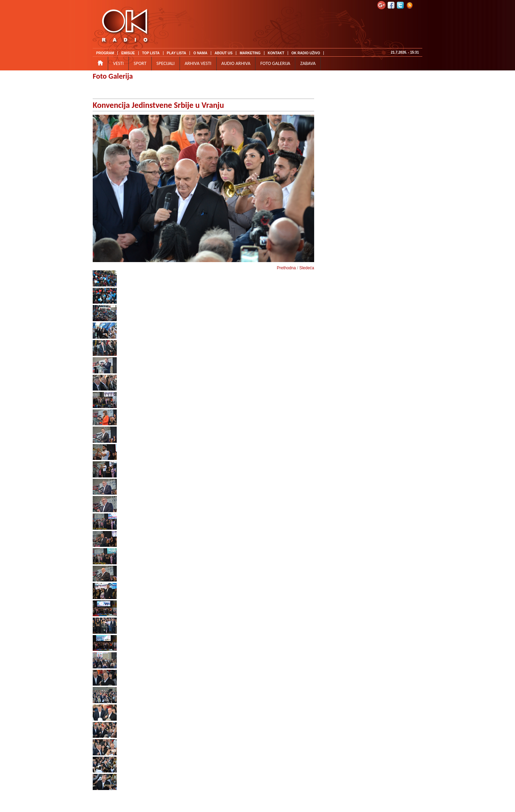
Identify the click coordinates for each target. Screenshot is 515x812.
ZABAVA (308, 63)
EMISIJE (128, 53)
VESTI (118, 63)
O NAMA (200, 53)
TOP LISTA (151, 53)
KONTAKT (276, 53)
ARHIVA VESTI (198, 63)
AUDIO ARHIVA (236, 63)
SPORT (140, 63)
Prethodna (286, 268)
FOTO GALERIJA (275, 63)
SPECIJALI (166, 63)
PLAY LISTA (177, 53)
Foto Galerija (113, 76)
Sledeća (307, 268)
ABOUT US (224, 53)
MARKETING (250, 53)
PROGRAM (105, 53)
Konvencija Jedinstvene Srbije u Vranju (158, 105)
